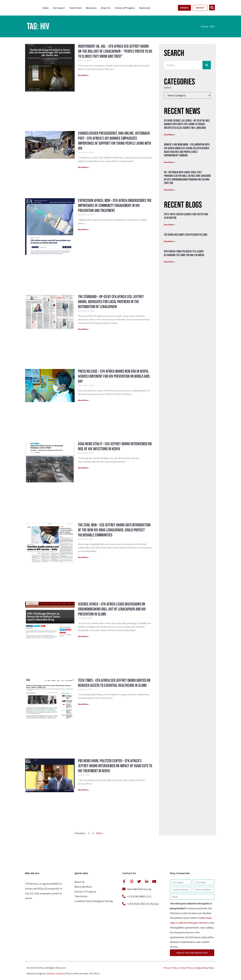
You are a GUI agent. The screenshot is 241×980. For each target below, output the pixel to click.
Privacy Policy (171, 968)
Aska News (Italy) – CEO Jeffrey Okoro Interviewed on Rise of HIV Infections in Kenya (115, 447)
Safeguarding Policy (204, 968)
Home (46, 8)
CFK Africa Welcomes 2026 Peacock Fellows (186, 235)
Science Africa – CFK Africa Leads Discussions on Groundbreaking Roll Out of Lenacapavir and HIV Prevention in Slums (112, 609)
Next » (100, 833)
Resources (91, 8)
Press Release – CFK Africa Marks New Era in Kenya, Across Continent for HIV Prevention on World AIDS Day (114, 376)
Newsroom (145, 8)
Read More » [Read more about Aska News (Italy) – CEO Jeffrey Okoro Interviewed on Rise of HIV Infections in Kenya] (84, 468)
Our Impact (59, 8)
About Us (106, 8)
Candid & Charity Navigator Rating (94, 902)
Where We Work (83, 887)
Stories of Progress (125, 8)
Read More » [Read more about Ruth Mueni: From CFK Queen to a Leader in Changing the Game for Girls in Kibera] (170, 262)
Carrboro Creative (55, 973)
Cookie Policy (186, 968)
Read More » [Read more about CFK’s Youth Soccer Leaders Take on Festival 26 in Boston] (170, 225)
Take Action (75, 8)
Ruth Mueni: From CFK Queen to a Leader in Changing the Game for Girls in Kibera (184, 253)
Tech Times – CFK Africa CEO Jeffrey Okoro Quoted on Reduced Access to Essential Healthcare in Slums (114, 683)
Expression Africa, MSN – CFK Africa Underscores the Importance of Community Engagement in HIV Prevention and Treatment (115, 206)
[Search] (207, 65)
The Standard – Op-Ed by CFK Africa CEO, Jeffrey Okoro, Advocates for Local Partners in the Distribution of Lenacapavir (111, 302)
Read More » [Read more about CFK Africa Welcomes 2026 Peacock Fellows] (170, 241)
